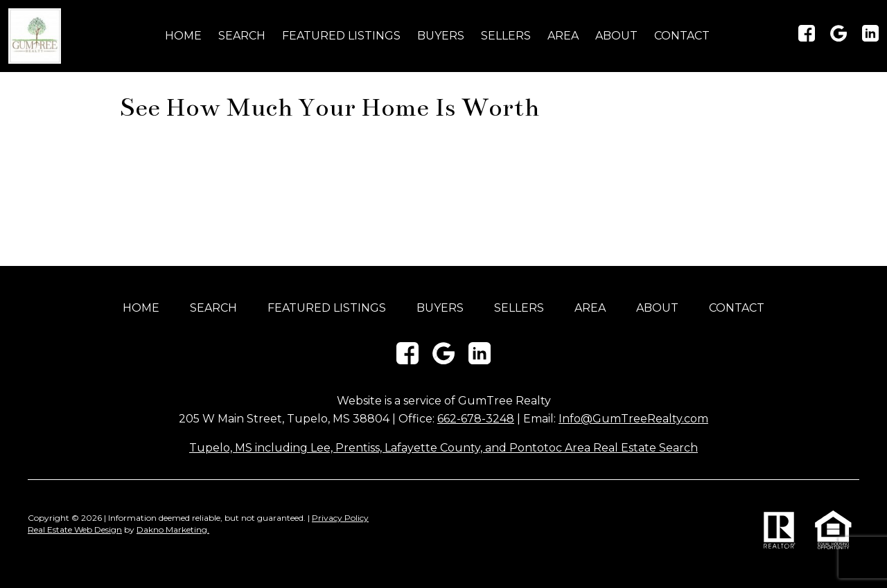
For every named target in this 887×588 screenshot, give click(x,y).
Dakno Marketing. (173, 529)
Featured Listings (341, 36)
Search (242, 36)
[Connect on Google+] (838, 38)
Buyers (441, 36)
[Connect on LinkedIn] (870, 38)
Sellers (506, 36)
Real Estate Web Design (75, 529)
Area (563, 36)
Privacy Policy (340, 518)
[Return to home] (35, 36)
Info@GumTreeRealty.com (633, 419)
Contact (682, 36)
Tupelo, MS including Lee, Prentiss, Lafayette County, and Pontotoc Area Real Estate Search (443, 448)
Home (183, 36)
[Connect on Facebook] (807, 38)
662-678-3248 (476, 419)
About (616, 36)
